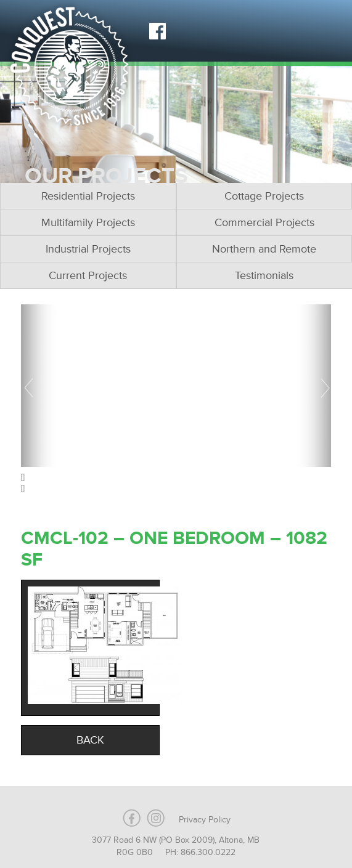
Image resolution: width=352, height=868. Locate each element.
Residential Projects (88, 196)
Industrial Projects (88, 249)
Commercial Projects (264, 222)
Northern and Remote (264, 249)
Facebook (157, 31)
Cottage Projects (264, 196)
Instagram (188, 31)
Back (90, 740)
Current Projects (88, 275)
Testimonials (264, 275)
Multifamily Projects (88, 222)
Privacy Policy (205, 820)
